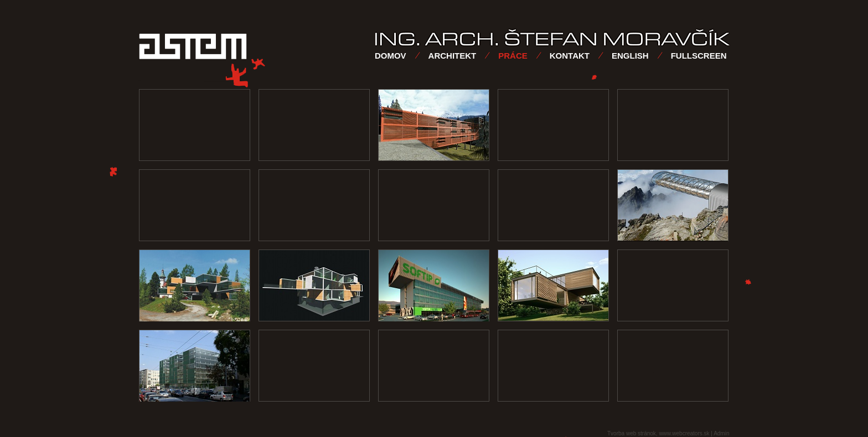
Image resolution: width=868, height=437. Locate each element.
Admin (721, 433)
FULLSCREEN (699, 56)
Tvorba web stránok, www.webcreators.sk (658, 433)
